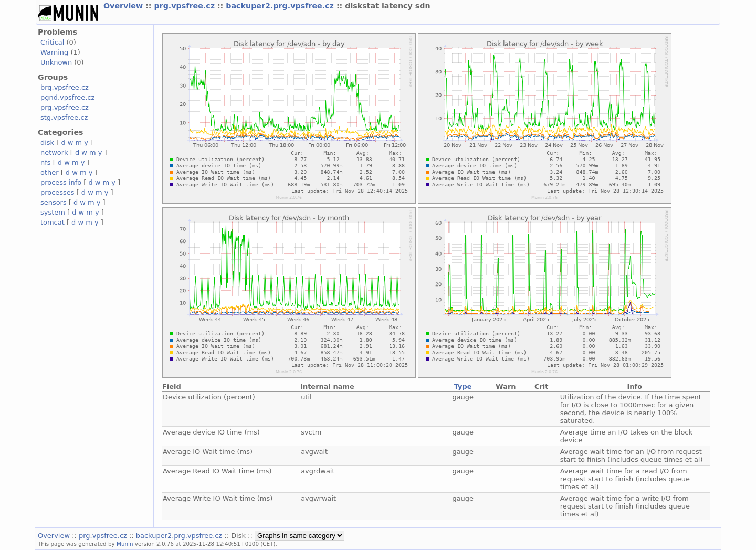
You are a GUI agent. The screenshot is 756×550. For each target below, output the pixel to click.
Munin (125, 544)
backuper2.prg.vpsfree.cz (281, 6)
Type (463, 387)
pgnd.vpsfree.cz (67, 97)
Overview (124, 6)
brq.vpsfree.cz (65, 87)
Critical (52, 42)
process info (61, 182)
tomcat (52, 222)
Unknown (56, 62)
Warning (54, 52)
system (53, 212)
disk (47, 142)
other (50, 172)
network (54, 152)
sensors (54, 202)
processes (57, 192)
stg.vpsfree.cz (64, 117)
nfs (46, 162)
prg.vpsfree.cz (186, 6)
